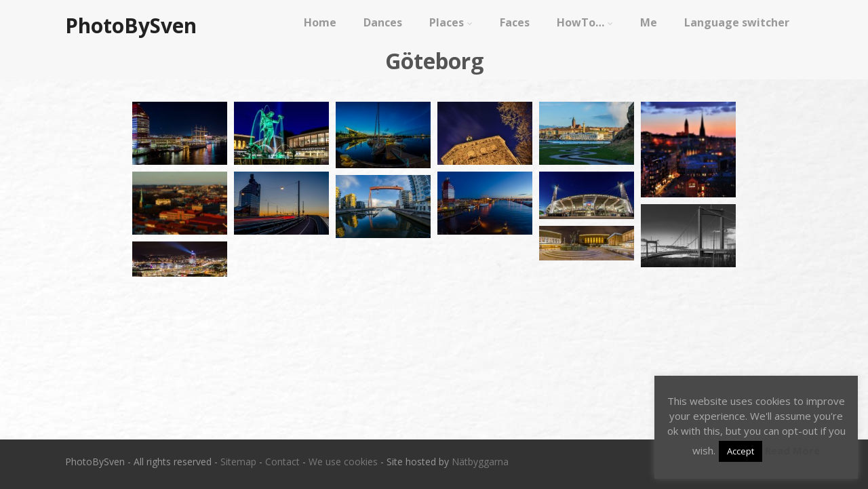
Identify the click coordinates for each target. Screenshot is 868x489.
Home (320, 22)
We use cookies (343, 462)
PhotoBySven (131, 25)
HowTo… (585, 22)
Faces (515, 22)
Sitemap (238, 462)
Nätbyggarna (480, 462)
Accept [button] (741, 451)
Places (451, 22)
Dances (383, 22)
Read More (792, 450)
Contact (282, 462)
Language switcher (737, 22)
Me (649, 22)
